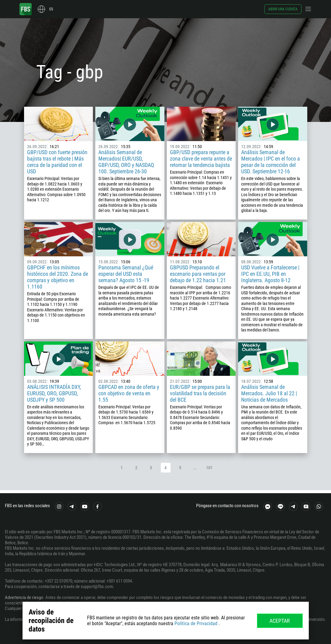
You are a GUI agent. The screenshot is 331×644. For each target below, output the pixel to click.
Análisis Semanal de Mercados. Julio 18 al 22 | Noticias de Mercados (269, 393)
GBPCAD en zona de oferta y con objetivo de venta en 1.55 (129, 393)
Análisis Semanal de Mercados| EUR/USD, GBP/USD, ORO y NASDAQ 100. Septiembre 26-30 (126, 162)
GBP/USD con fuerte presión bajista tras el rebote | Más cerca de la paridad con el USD (57, 162)
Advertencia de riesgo (24, 597)
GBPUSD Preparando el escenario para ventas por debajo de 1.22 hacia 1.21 (198, 274)
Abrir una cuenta (283, 9)
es (51, 9)
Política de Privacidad (196, 623)
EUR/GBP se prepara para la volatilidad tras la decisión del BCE (200, 393)
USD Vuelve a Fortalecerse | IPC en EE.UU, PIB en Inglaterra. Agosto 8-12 (270, 274)
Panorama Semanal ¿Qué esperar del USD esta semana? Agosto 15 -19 (126, 274)
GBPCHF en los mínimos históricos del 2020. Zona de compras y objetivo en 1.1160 (58, 277)
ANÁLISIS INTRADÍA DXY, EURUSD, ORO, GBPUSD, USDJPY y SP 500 (54, 393)
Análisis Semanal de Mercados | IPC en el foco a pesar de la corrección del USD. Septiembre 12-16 (271, 162)
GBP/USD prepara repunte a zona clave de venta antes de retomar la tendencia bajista (201, 159)
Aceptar (280, 621)
